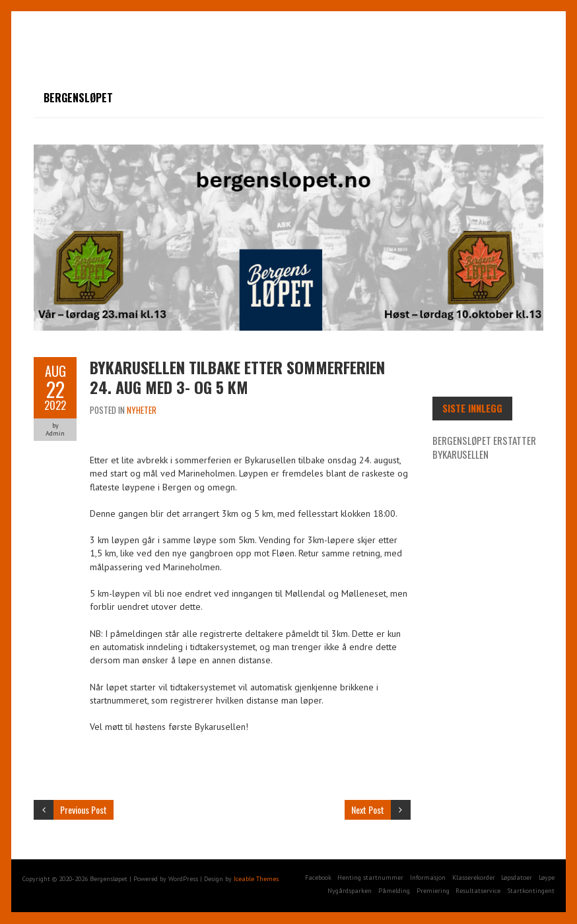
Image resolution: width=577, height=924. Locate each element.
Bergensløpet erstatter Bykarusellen (484, 447)
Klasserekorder (474, 877)
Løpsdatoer (517, 877)
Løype (547, 877)
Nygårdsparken (350, 891)
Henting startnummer (370, 877)
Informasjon (428, 877)
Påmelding (394, 891)
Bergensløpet (78, 98)
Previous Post (84, 809)
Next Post (368, 809)
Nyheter (142, 410)
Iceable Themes (256, 879)
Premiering (433, 891)
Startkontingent (531, 891)
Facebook (318, 877)
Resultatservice (478, 891)
